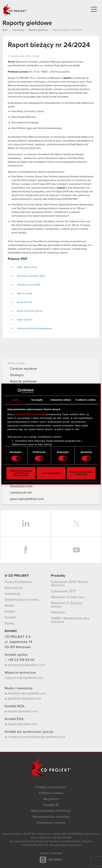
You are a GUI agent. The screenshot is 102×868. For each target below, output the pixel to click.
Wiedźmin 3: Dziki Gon (68, 597)
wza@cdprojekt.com (21, 711)
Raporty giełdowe (23, 381)
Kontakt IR (51, 805)
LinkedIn (26, 523)
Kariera (10, 612)
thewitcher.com (21, 486)
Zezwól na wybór (51, 473)
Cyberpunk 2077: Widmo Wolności (70, 584)
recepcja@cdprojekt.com (25, 665)
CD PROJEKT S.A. (18, 637)
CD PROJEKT (15, 10)
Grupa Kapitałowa (18, 582)
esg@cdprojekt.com (21, 724)
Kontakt (10, 618)
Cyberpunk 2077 (63, 591)
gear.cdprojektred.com (27, 499)
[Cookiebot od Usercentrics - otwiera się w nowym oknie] (20, 391)
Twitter (76, 523)
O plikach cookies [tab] (86, 400)
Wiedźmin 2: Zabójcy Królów (67, 605)
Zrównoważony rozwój (22, 600)
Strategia (17, 375)
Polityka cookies (51, 793)
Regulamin (51, 799)
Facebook (26, 550)
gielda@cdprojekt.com (23, 699)
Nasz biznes (14, 588)
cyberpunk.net (21, 493)
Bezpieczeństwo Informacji (51, 811)
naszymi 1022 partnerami (30, 414)
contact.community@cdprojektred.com (35, 737)
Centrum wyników (23, 369)
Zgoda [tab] (15, 400)
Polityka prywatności (51, 787)
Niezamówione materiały (51, 817)
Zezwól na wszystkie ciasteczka (81, 473)
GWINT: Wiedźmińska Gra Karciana (70, 620)
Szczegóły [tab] (37, 400)
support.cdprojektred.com (24, 678)
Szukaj (10, 623)
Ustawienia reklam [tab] (61, 400)
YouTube (76, 550)
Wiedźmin (58, 613)
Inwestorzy (13, 594)
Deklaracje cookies (51, 823)
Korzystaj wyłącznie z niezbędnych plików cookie (21, 473)
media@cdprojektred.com (25, 693)
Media (9, 606)
